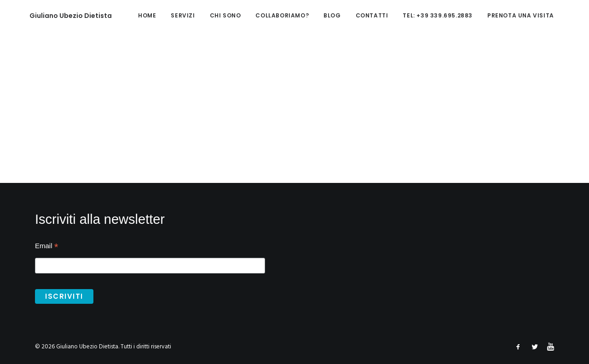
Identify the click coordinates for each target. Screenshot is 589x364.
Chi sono (208, 15)
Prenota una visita (503, 15)
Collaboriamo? (264, 15)
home (129, 15)
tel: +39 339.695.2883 (420, 15)
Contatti (354, 15)
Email (46, 247)
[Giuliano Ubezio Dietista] (57, 16)
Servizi (165, 15)
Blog (314, 15)
